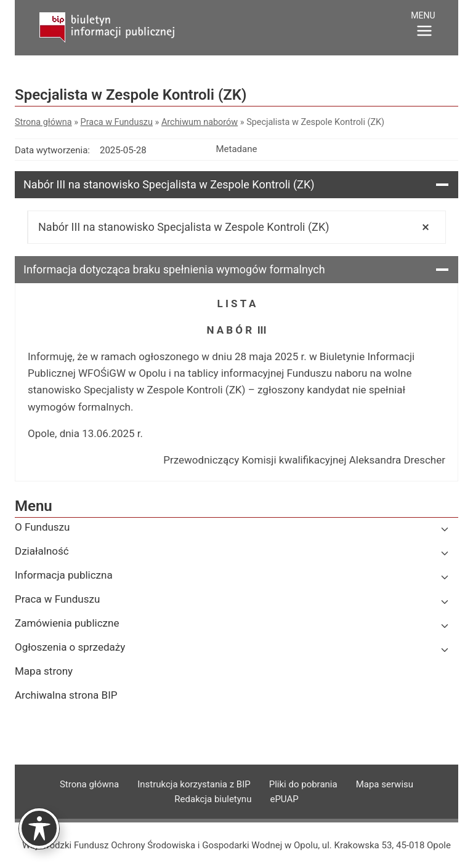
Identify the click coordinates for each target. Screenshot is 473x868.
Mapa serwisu (385, 784)
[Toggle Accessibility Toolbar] (39, 828)
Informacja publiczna (64, 575)
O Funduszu (42, 527)
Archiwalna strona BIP (66, 695)
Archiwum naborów (200, 122)
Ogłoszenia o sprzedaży (70, 647)
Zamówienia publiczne (67, 623)
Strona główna (43, 122)
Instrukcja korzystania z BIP (194, 784)
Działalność (42, 551)
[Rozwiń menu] (425, 26)
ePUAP (284, 799)
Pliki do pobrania (303, 784)
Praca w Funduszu (117, 122)
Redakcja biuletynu (213, 799)
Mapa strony (44, 671)
